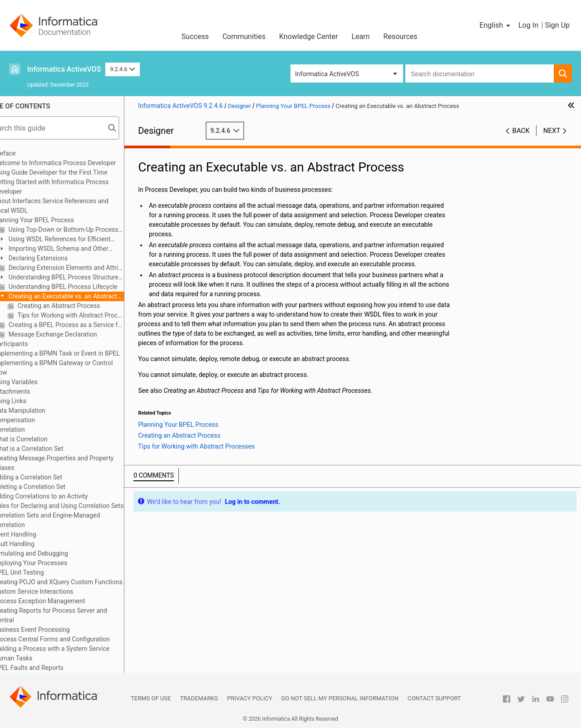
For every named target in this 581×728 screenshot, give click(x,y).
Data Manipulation (41, 410)
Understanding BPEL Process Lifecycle (84, 287)
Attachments (33, 391)
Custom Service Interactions (55, 591)
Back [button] (521, 131)
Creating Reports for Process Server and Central (71, 615)
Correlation (31, 430)
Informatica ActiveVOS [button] (327, 74)
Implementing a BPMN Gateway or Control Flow (74, 368)
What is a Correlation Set (50, 449)
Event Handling (36, 534)
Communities (244, 37)
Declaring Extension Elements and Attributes (87, 268)
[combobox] (480, 73)
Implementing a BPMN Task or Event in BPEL (78, 353)
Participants (32, 344)
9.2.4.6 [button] (123, 69)
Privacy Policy (249, 698)
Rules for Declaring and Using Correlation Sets (80, 506)
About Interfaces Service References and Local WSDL (72, 206)
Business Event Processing (53, 630)
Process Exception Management (61, 601)
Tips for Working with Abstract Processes (91, 315)
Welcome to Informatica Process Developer (76, 163)
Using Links (31, 401)
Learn (361, 37)
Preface (26, 153)
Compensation (36, 420)
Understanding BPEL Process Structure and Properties (80, 278)
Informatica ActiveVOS (64, 69)
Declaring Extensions (59, 258)
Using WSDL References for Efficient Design (76, 240)
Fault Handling (35, 544)
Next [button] (552, 131)
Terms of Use (151, 698)
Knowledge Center (309, 37)
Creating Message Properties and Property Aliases (75, 463)
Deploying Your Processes (52, 563)
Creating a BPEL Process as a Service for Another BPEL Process (87, 325)
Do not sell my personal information (340, 698)
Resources (401, 37)
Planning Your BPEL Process (55, 220)
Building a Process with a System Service (73, 649)
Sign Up (557, 25)
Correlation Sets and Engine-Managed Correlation (68, 520)
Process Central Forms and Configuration (73, 639)
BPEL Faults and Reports (50, 668)
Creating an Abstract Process (79, 306)
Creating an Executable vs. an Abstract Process (79, 297)
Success (195, 37)
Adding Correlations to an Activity (62, 496)
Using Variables (37, 382)
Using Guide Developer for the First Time (72, 172)
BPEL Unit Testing (40, 572)
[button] (495, 25)
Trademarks (199, 698)
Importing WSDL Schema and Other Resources (74, 249)
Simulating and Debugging (52, 553)
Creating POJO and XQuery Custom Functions (79, 582)
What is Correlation (42, 439)
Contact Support (434, 698)
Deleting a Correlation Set (51, 487)
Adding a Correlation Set (49, 477)
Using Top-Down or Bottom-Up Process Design (87, 230)
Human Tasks (34, 658)
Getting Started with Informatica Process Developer (72, 187)
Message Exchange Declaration (73, 334)
